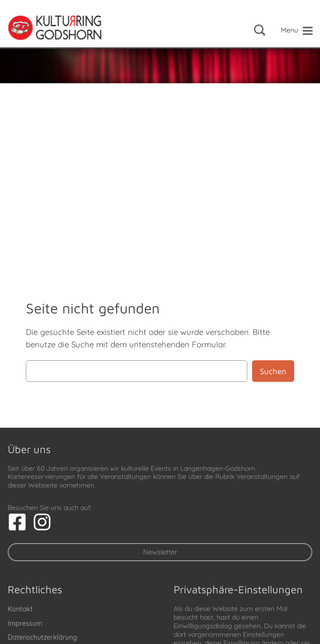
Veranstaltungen (262, 477)
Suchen (273, 371)
